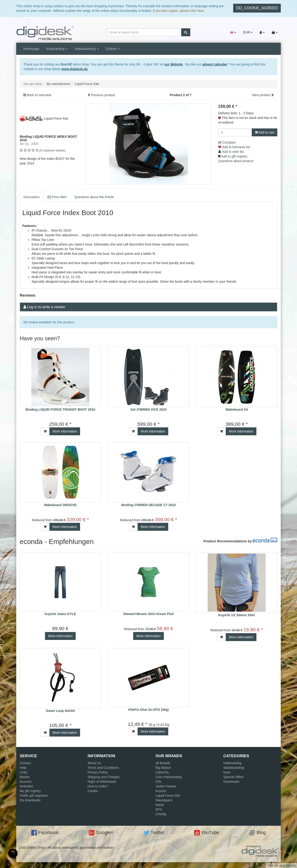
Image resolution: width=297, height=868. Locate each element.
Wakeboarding (87, 49)
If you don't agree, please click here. (179, 11)
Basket (25, 777)
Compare (227, 142)
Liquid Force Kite (168, 796)
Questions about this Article (94, 197)
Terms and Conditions (103, 768)
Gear (227, 772)
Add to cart (265, 132)
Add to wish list (231, 152)
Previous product (103, 95)
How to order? (98, 786)
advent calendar (215, 64)
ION (158, 782)
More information (65, 431)
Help (23, 768)
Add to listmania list (234, 147)
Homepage (31, 49)
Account (26, 782)
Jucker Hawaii (166, 786)
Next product (261, 95)
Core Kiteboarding (169, 777)
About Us (94, 763)
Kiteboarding (57, 49)
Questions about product (236, 161)
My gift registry (30, 791)
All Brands (163, 763)
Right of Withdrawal (102, 782)
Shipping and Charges (104, 777)
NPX (159, 809)
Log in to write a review (46, 307)
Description (32, 197)
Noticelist (26, 786)
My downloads (30, 800)
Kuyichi (161, 791)
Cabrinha (162, 772)
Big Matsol (163, 768)
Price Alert (57, 197)
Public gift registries (34, 796)
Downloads (231, 782)
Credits (93, 791)
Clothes (113, 49)
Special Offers (234, 777)
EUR (248, 32)
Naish (160, 805)
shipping (291, 865)
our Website (174, 64)
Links (24, 772)
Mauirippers (164, 800)
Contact (25, 763)
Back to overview (39, 95)
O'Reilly (161, 814)
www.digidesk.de (74, 69)
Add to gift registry (233, 156)
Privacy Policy (98, 772)
